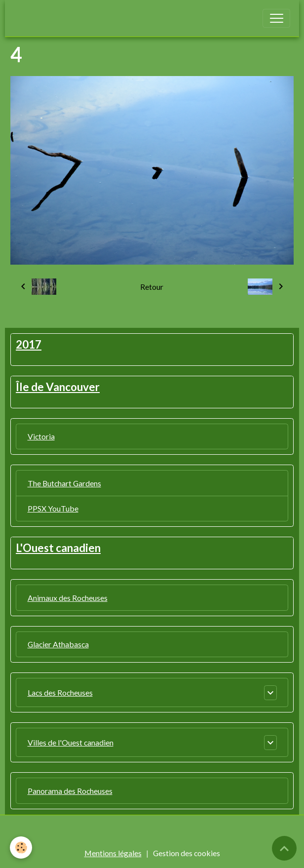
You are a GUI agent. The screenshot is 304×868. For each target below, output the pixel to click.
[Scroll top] (284, 848)
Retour (152, 287)
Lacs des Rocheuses (60, 692)
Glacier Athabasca (58, 644)
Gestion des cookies (187, 853)
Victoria (41, 436)
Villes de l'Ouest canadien (71, 742)
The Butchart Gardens (64, 483)
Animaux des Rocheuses (68, 598)
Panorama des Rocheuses (70, 791)
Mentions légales (113, 853)
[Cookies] (21, 848)
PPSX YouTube (53, 508)
